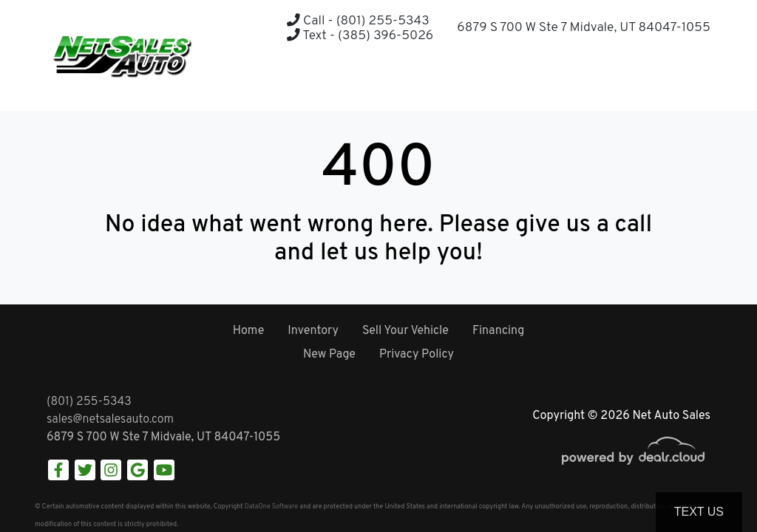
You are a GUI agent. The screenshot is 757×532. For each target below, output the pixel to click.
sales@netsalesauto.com (110, 420)
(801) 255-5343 (89, 402)
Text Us (699, 512)
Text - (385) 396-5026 (360, 36)
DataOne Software (271, 507)
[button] (662, 82)
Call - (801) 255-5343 (358, 21)
